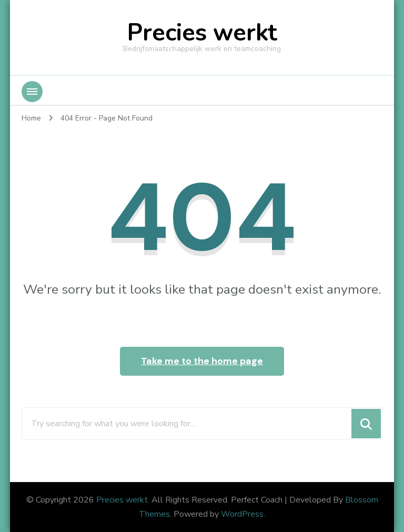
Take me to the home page (202, 361)
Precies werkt (202, 33)
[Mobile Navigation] (32, 92)
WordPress (242, 514)
